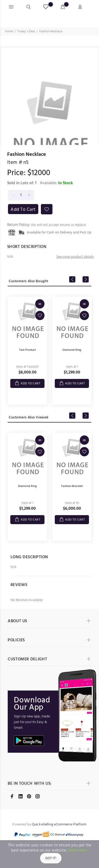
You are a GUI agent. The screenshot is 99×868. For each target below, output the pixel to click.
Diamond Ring (72, 350)
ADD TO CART (30, 384)
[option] (49, 99)
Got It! (51, 858)
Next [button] (86, 279)
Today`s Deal (26, 31)
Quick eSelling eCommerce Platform (59, 825)
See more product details (75, 257)
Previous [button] (72, 279)
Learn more (77, 850)
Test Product (27, 350)
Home (9, 31)
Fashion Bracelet (72, 486)
